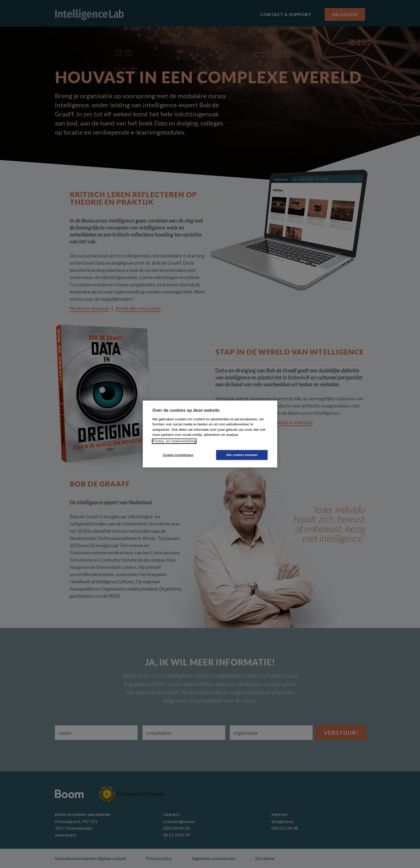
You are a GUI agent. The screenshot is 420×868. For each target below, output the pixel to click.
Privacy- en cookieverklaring (174, 441)
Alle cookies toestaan (242, 455)
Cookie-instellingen (178, 455)
